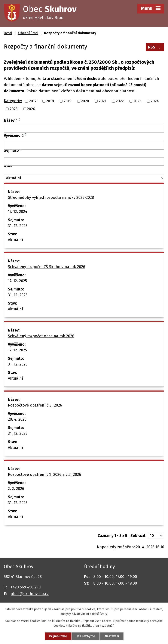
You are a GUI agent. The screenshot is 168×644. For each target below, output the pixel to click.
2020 (85, 101)
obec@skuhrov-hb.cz (30, 594)
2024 (155, 101)
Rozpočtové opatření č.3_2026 (35, 405)
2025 (14, 109)
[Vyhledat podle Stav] (84, 178)
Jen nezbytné (86, 636)
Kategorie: (13, 101)
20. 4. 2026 (17, 419)
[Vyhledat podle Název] (84, 128)
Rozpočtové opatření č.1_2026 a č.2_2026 (45, 475)
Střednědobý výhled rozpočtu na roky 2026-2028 (51, 197)
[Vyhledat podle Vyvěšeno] (84, 145)
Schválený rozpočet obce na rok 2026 (41, 336)
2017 (33, 101)
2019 (68, 101)
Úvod (8, 33)
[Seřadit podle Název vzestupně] (20, 118)
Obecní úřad (28, 33)
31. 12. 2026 (18, 295)
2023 (137, 101)
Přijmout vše (58, 636)
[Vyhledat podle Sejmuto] (84, 162)
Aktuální (16, 240)
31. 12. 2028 (18, 226)
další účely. (100, 614)
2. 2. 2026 (16, 489)
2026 (31, 109)
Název (11, 120)
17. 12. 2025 (17, 281)
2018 (50, 101)
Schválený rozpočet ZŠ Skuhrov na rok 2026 (47, 267)
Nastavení (112, 636)
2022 (120, 101)
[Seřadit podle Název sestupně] (20, 120)
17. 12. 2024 (18, 212)
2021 (103, 101)
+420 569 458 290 (26, 587)
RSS (155, 47)
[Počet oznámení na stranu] (156, 536)
